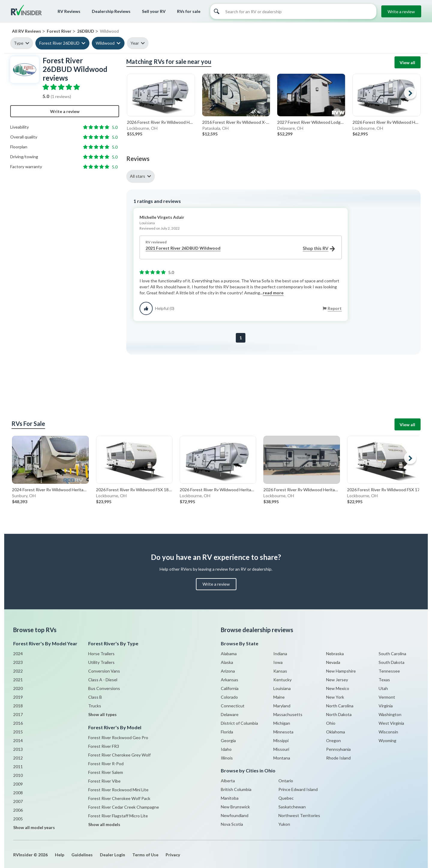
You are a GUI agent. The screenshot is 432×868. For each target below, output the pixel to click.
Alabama (229, 654)
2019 (18, 697)
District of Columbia (239, 723)
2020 (18, 688)
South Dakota (391, 662)
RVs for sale (189, 11)
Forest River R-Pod (106, 764)
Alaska (227, 662)
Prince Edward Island (298, 789)
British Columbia (236, 789)
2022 (18, 671)
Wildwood (105, 43)
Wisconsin (388, 732)
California (230, 688)
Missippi (281, 740)
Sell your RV (154, 11)
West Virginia (391, 723)
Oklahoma (336, 732)
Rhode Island (338, 758)
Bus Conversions (104, 688)
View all (407, 62)
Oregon (333, 740)
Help (60, 855)
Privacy (173, 855)
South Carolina (392, 654)
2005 (18, 819)
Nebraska (335, 654)
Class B (95, 697)
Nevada (333, 662)
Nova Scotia (232, 824)
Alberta (228, 781)
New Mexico (338, 688)
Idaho (226, 749)
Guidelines (82, 855)
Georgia (228, 740)
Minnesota (283, 732)
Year (135, 43)
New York (335, 697)
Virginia (386, 706)
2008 (18, 793)
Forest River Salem (106, 772)
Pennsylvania (338, 749)
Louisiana (282, 688)
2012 (18, 758)
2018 (18, 706)
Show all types (102, 714)
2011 (18, 767)
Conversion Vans (104, 671)
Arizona (228, 671)
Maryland (282, 706)
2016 (18, 723)
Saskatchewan (292, 807)
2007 (18, 801)
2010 (18, 775)
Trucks (95, 706)
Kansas (280, 671)
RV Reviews (69, 11)
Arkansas (229, 680)
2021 (18, 680)
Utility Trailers (101, 662)
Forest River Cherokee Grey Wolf (119, 755)
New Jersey (337, 680)
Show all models (104, 824)
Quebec (286, 798)
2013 (18, 749)
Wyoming (387, 740)
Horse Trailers (101, 654)
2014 (18, 740)
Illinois (227, 758)
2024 (18, 654)
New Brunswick (235, 807)
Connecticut (233, 706)
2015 (18, 732)
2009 (18, 784)
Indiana (280, 654)
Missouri (281, 749)
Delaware (230, 714)
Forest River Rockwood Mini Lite (118, 790)
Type (19, 43)
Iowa (278, 662)
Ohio (331, 723)
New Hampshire (341, 671)
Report (335, 308)
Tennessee (389, 671)
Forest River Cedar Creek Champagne (124, 807)
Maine (279, 697)
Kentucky (282, 680)
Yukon (284, 824)
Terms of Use (145, 855)
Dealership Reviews (111, 11)
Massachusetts (288, 714)
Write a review (401, 12)
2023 (18, 662)
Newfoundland (235, 815)
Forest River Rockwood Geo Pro (118, 737)
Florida (227, 732)
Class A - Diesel (103, 680)
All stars (138, 176)
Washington (390, 714)
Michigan (282, 723)
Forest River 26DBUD (59, 43)
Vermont (387, 697)
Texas (384, 680)
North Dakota (339, 714)
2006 (18, 810)
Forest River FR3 (104, 746)
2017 (18, 714)
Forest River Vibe (104, 781)
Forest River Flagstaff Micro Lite (118, 816)
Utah (383, 688)
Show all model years (34, 827)
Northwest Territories (299, 815)
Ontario (286, 781)
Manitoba (230, 798)
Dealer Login (112, 855)
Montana (282, 758)
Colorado (229, 697)
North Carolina (340, 706)
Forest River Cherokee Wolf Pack (119, 798)
